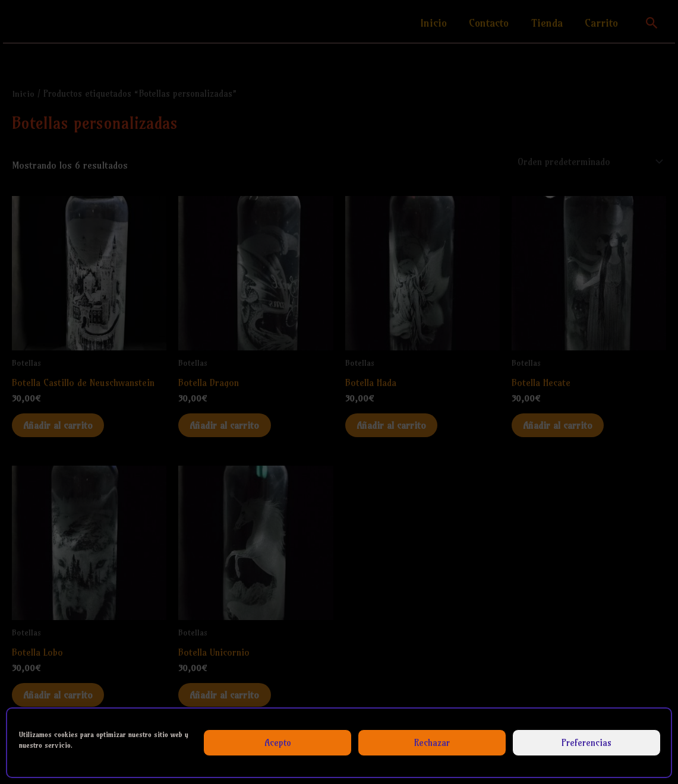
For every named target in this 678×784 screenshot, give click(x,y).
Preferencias (586, 743)
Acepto (278, 743)
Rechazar (432, 743)
